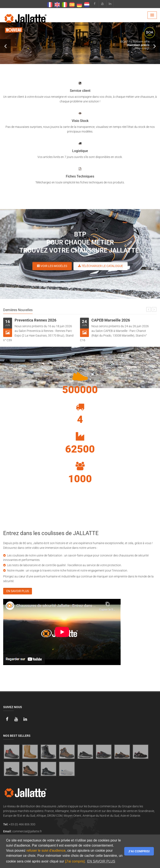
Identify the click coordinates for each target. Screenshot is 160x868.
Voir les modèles (52, 266)
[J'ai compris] (75, 861)
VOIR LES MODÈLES (85, 40)
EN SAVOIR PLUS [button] (101, 861)
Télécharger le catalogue (101, 266)
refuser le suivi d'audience (46, 851)
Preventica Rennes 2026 (35, 320)
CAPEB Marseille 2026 (111, 320)
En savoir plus (18, 591)
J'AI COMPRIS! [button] (139, 851)
